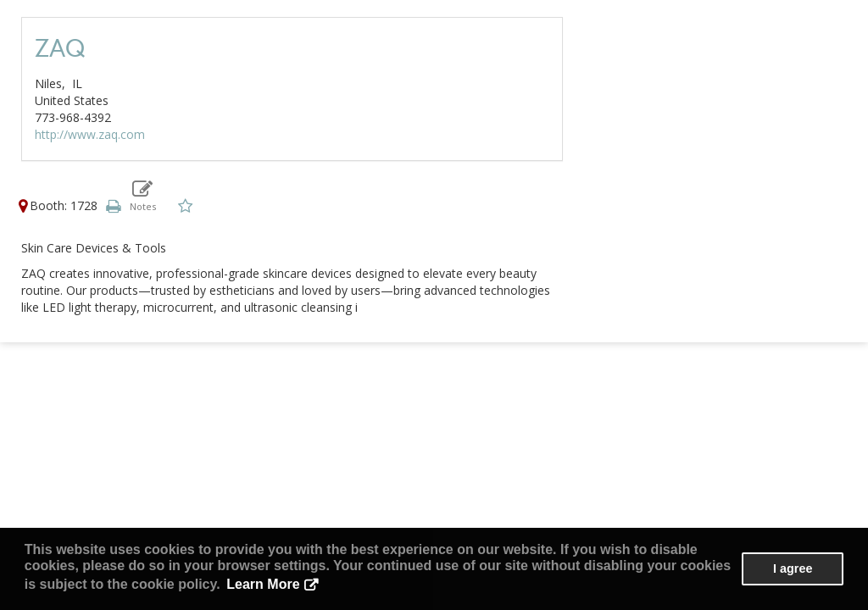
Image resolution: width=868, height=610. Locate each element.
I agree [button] (793, 568)
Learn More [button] (263, 584)
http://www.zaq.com (90, 134)
